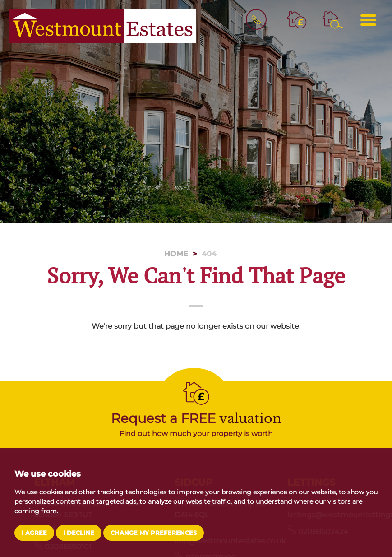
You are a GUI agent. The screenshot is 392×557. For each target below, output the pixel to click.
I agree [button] (34, 533)
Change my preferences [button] (154, 533)
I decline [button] (79, 533)
